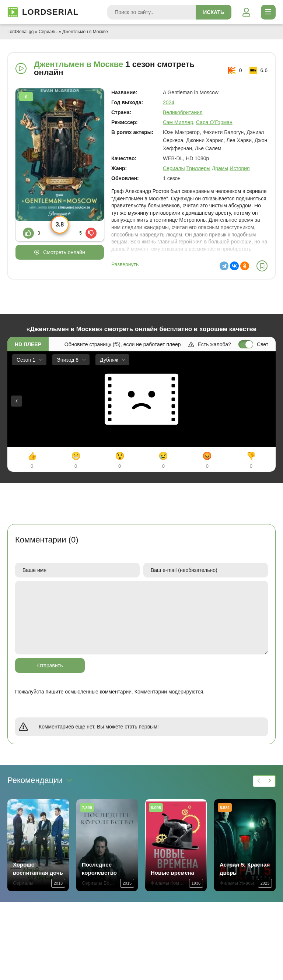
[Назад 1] (259, 781)
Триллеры (198, 168)
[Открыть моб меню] (268, 12)
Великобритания (183, 112)
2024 (169, 102)
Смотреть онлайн (64, 252)
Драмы (220, 168)
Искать (214, 12)
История (240, 168)
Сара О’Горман (214, 122)
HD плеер (28, 344)
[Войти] (246, 12)
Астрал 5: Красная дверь (245, 869)
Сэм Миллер (178, 122)
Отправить (50, 665)
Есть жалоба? (210, 344)
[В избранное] (262, 266)
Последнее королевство (99, 869)
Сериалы (48, 32)
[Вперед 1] (270, 781)
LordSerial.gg (20, 32)
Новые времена (172, 873)
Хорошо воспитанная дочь (38, 869)
